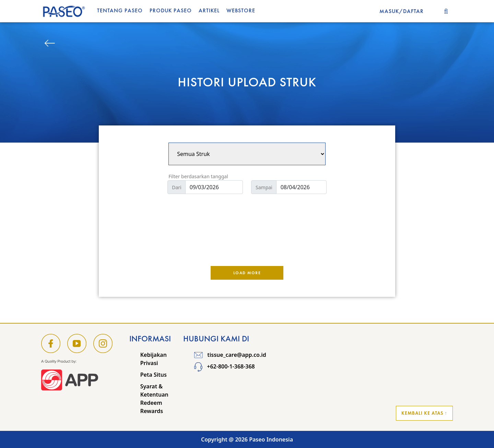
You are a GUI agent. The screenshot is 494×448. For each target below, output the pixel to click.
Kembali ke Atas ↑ (424, 413)
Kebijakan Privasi (154, 359)
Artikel (209, 10)
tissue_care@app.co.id (230, 355)
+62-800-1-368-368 (225, 366)
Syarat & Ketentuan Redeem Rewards (154, 399)
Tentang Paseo (120, 10)
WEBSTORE (241, 10)
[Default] (214, 187)
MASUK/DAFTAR (402, 11)
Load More (247, 273)
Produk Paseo (171, 10)
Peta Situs (154, 375)
